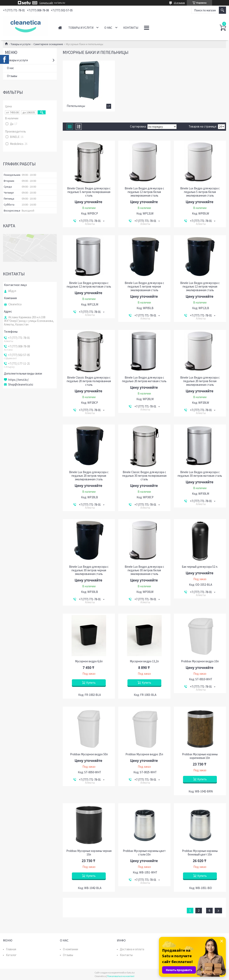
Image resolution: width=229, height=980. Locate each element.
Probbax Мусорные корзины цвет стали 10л (144, 853)
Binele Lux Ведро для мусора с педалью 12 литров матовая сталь (89, 285)
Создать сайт (46, 3)
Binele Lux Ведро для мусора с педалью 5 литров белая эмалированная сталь (200, 192)
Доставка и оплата (132, 949)
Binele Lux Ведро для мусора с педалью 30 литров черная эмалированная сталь (89, 570)
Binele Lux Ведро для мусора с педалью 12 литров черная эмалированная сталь (200, 287)
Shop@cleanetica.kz (21, 385)
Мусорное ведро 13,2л (144, 661)
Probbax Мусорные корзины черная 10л (89, 853)
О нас (108, 28)
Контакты (131, 28)
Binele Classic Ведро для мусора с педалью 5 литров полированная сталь (89, 192)
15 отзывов (179, 3)
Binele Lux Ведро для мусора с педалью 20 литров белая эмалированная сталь (200, 381)
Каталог (11, 955)
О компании (70, 949)
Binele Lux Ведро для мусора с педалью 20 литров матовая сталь (144, 379)
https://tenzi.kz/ (19, 380)
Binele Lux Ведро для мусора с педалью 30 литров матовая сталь (200, 474)
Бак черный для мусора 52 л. (200, 567)
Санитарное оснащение (48, 44)
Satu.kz (131, 973)
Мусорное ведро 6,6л (89, 661)
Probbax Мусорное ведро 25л (144, 754)
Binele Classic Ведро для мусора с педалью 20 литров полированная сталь (89, 381)
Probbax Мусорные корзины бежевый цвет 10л (200, 853)
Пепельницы (76, 106)
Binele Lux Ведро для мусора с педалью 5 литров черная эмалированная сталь (144, 287)
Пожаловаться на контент (121, 976)
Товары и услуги (81, 28)
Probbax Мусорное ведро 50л (89, 754)
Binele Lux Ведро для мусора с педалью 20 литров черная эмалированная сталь (89, 476)
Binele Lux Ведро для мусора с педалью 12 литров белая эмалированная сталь (144, 192)
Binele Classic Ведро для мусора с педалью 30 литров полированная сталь (144, 476)
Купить (91, 683)
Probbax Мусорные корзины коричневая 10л (200, 756)
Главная (60, 28)
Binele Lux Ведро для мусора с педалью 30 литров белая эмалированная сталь (144, 570)
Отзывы (12, 76)
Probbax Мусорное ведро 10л (200, 661)
